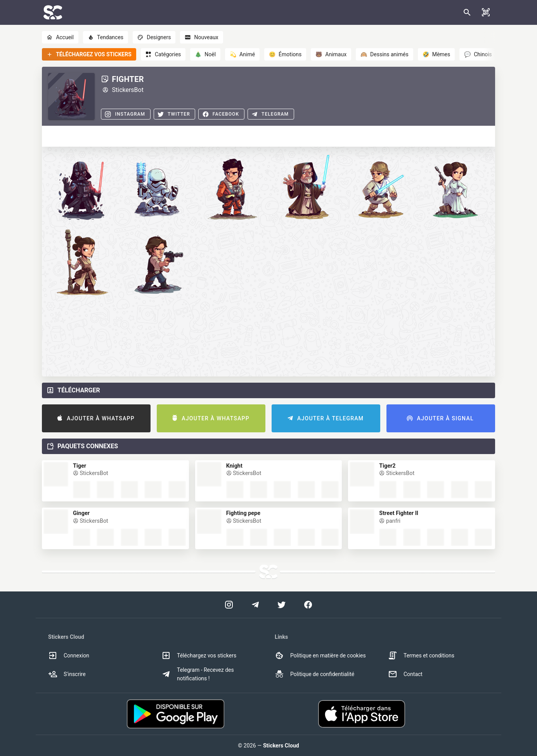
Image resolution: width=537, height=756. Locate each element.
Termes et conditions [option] (421, 655)
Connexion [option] (69, 655)
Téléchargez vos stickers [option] (199, 655)
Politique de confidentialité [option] (314, 674)
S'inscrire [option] (67, 674)
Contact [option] (405, 674)
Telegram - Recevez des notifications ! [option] (198, 674)
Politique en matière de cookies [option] (320, 655)
